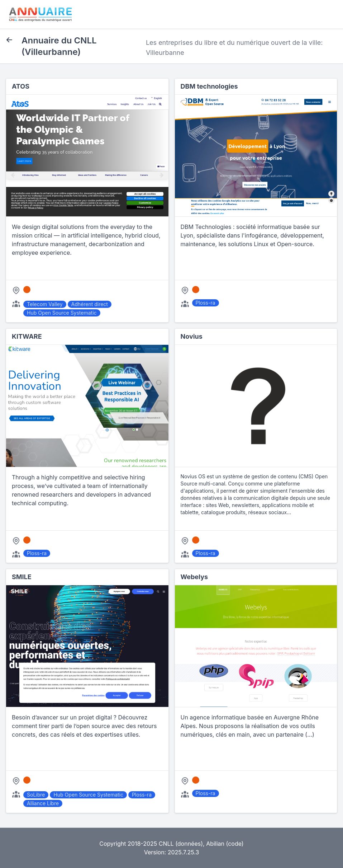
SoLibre (36, 795)
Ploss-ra (206, 303)
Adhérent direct (90, 304)
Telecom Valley (45, 304)
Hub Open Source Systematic (62, 313)
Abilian (215, 844)
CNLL (166, 844)
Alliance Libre (43, 803)
